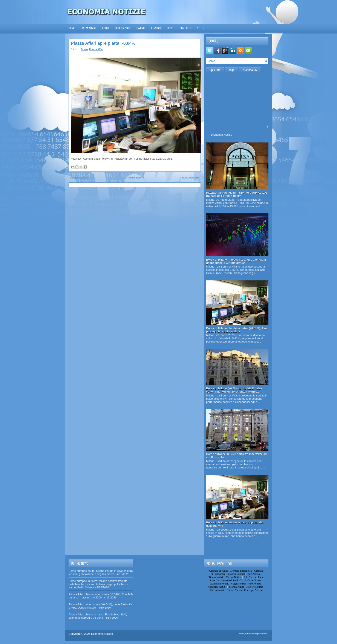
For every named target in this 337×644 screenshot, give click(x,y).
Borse (84, 49)
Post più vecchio (191, 177)
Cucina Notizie (234, 590)
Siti (202, 27)
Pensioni (156, 28)
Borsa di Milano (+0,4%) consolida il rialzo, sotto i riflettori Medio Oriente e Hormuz (234, 390)
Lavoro (141, 28)
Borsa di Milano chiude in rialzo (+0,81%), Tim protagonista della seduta (236, 330)
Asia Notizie (250, 577)
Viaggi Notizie (238, 584)
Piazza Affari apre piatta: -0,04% (103, 43)
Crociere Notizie (254, 587)
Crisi (170, 28)
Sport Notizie (253, 574)
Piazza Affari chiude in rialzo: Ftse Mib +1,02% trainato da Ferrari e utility (237, 194)
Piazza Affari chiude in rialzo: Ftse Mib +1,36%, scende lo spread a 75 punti (98, 616)
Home (71, 28)
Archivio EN (250, 70)
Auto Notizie (254, 584)
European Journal (236, 574)
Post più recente (78, 177)
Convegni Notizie (217, 587)
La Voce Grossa (253, 580)
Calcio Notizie (218, 590)
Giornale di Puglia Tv (232, 580)
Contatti (185, 28)
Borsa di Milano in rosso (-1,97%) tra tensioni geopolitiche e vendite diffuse (236, 261)
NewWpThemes (259, 633)
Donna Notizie (216, 577)
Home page (135, 177)
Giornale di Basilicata (241, 571)
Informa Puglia (236, 587)
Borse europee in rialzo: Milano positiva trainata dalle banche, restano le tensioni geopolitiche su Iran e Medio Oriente (98, 584)
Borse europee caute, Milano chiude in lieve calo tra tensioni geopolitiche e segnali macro (101, 572)
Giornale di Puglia (219, 571)
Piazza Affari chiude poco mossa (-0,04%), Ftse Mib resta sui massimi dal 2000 (101, 596)
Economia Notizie (221, 135)
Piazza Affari (88, 28)
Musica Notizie (234, 577)
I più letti (215, 70)
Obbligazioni (123, 28)
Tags (231, 70)
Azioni (106, 28)
